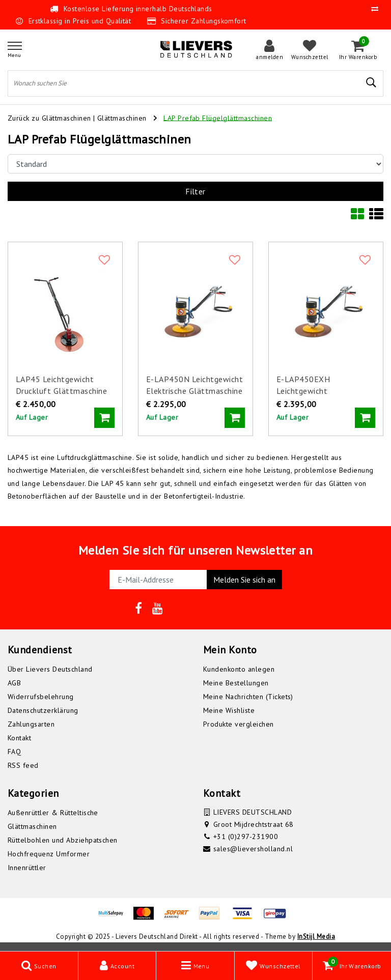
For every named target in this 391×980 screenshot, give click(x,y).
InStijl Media (316, 936)
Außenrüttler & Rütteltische (53, 813)
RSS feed (23, 765)
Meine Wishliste (229, 710)
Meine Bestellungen (236, 683)
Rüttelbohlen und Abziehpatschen (63, 840)
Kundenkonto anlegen (239, 669)
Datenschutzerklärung (43, 710)
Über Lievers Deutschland (50, 669)
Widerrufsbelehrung (41, 697)
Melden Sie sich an (244, 580)
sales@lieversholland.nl (253, 849)
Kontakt (19, 738)
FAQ (14, 752)
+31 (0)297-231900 (246, 837)
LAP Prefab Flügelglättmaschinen (218, 118)
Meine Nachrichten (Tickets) (248, 697)
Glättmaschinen (123, 118)
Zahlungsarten (31, 724)
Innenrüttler (27, 868)
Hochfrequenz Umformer (49, 854)
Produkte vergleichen (239, 724)
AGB (14, 683)
